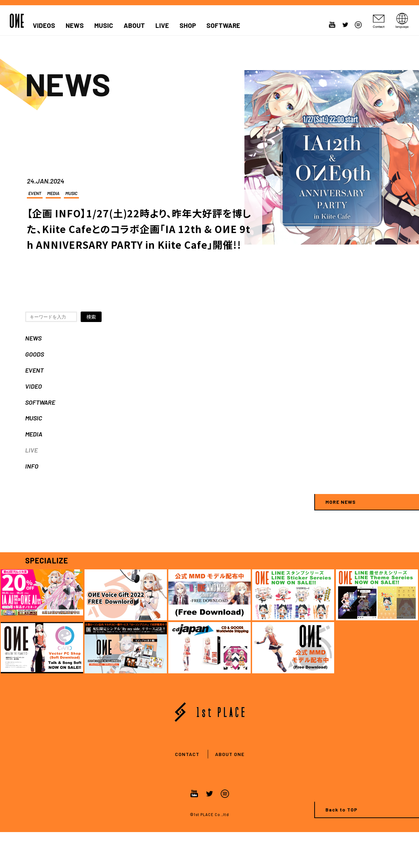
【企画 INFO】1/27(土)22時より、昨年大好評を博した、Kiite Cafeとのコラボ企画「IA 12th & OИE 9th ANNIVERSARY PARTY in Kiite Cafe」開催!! (139, 229)
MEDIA (53, 193)
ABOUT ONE (230, 754)
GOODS (35, 354)
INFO (32, 466)
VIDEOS (44, 25)
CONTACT (187, 754)
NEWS (75, 25)
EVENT (35, 193)
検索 (91, 317)
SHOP (188, 25)
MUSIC (104, 25)
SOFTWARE (223, 25)
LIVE (162, 25)
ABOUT (134, 25)
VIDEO (34, 386)
